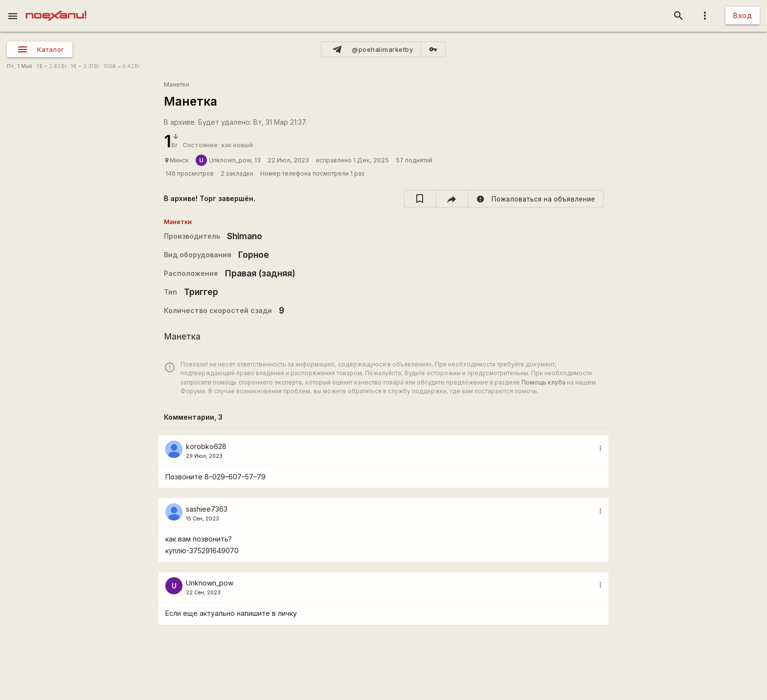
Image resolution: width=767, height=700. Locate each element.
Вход (743, 15)
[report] (536, 199)
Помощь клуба (543, 382)
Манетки (177, 84)
